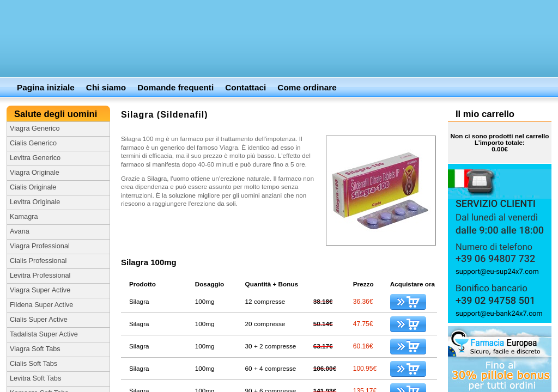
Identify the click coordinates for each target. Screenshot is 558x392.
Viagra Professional (40, 246)
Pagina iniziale (46, 87)
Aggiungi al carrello (408, 302)
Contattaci (245, 87)
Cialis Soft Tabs (34, 364)
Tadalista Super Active (44, 334)
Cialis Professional (38, 261)
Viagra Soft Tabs (35, 349)
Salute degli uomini (57, 114)
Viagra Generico (35, 128)
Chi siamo (106, 87)
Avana (20, 231)
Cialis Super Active (39, 320)
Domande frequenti (175, 87)
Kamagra (24, 217)
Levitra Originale (35, 202)
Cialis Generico (33, 143)
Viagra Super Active (40, 290)
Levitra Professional (40, 275)
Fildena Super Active (41, 305)
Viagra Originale (35, 173)
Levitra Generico (35, 158)
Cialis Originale (33, 187)
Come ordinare (307, 87)
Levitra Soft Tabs (35, 378)
